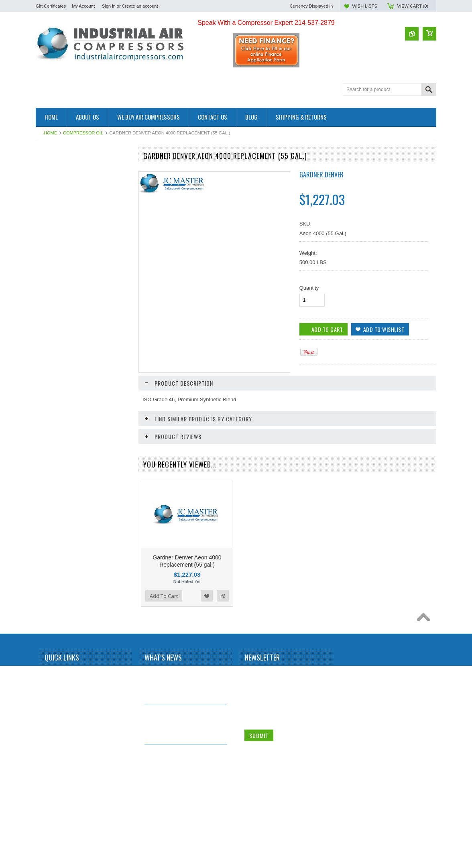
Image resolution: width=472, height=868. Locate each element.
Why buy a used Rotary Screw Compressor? (182, 828)
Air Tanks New (52, 214)
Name (251, 747)
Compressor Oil (83, 133)
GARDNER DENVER (321, 175)
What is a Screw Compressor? (182, 745)
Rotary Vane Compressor (65, 208)
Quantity (309, 288)
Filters (43, 235)
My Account (83, 6)
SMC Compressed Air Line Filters (74, 248)
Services (46, 241)
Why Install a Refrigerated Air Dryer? (181, 789)
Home (50, 133)
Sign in (109, 6)
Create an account (140, 6)
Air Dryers (47, 194)
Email (251, 777)
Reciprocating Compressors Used (75, 187)
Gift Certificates (51, 6)
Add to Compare (119, 348)
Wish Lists (364, 6)
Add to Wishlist (103, 348)
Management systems (61, 174)
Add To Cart (59, 348)
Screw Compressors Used (66, 180)
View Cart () (413, 6)
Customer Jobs (53, 167)
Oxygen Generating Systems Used (76, 201)
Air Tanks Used (53, 221)
